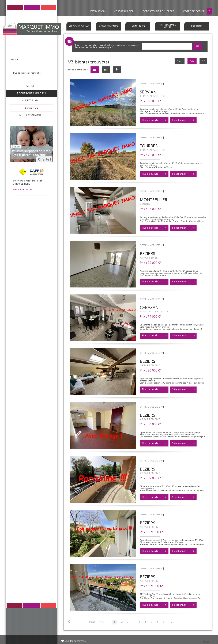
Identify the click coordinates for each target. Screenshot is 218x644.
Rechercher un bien (31, 93)
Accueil (31, 86)
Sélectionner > (183, 120)
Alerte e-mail (32, 101)
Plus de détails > (154, 120)
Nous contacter (31, 115)
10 (171, 622)
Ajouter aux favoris (76, 641)
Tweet (205, 642)
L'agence (31, 108)
